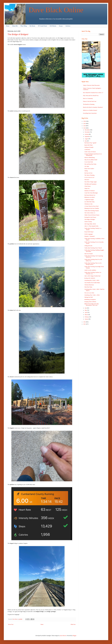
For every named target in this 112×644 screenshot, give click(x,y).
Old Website (53, 26)
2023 (85, 128)
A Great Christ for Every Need (91, 206)
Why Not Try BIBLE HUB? (91, 160)
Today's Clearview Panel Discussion (91, 85)
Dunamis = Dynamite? (90, 236)
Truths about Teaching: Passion (92, 211)
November (87, 132)
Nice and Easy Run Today (90, 164)
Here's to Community (88, 98)
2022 (85, 322)
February (87, 317)
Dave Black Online (56, 10)
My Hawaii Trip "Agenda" (91, 143)
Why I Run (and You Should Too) (91, 96)
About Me (15, 26)
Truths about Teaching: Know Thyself (93, 248)
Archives (68, 26)
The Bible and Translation (90, 184)
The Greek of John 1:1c (90, 213)
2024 (85, 126)
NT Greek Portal (42, 26)
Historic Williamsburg (90, 157)
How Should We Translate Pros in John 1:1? (93, 93)
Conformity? (87, 150)
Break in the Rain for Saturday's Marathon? (93, 107)
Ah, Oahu (87, 166)
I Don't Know (88, 186)
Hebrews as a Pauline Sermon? (90, 110)
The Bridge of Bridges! (90, 219)
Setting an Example (89, 147)
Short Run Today (88, 287)
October (87, 134)
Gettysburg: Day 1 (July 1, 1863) (92, 295)
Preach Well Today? (89, 232)
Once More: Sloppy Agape (91, 182)
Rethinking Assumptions (90, 299)
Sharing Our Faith (89, 297)
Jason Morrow (63, 636)
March (86, 315)
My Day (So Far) (88, 173)
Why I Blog (24, 26)
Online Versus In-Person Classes (92, 215)
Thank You (87, 189)
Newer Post (11, 624)
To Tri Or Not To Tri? (89, 177)
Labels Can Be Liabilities (90, 270)
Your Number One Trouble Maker (92, 283)
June (86, 308)
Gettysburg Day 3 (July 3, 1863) (92, 280)
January (87, 319)
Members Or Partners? (90, 191)
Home (8, 26)
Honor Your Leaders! (89, 169)
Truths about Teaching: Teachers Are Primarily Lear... (93, 273)
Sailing (86, 171)
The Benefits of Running (89, 104)
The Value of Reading (89, 175)
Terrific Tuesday (88, 222)
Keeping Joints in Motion (90, 302)
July (86, 141)
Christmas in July (88, 204)
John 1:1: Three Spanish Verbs (91, 226)
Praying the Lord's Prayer (90, 217)
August (87, 139)
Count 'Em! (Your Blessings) (91, 193)
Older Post (73, 624)
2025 (85, 124)
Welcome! (87, 180)
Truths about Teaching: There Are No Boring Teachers (93, 264)
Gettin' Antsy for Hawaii (90, 152)
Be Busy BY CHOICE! (90, 278)
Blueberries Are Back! (90, 197)
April (86, 312)
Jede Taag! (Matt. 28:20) (90, 224)
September (87, 136)
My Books (32, 26)
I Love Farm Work (89, 162)
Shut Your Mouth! (89, 254)
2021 (85, 324)
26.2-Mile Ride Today (90, 202)
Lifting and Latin (88, 246)
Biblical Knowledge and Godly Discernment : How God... (92, 304)
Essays (61, 26)
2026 (85, 121)
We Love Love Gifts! (89, 293)
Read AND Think (88, 145)
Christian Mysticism (89, 285)
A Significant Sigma (89, 200)
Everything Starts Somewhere (90, 113)
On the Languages (89, 234)
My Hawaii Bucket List (90, 195)
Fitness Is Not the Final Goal (90, 101)
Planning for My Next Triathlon (92, 208)
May (86, 310)
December (87, 130)
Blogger (74, 636)
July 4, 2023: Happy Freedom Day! (93, 276)
